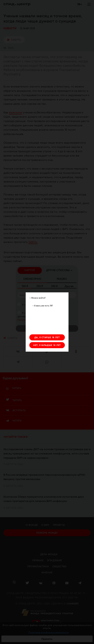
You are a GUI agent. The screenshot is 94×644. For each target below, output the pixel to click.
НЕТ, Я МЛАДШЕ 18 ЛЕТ (47, 345)
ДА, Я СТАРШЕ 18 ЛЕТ (47, 338)
